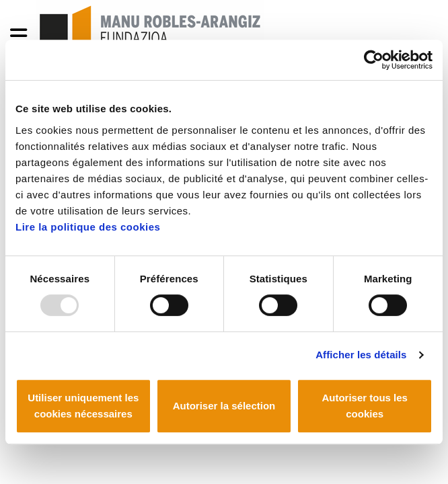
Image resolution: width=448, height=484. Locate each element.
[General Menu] (23, 39)
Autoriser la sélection (224, 406)
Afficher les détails (361, 355)
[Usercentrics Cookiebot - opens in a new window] (374, 60)
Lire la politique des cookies (88, 227)
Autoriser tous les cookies (365, 406)
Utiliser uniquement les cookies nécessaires (83, 406)
